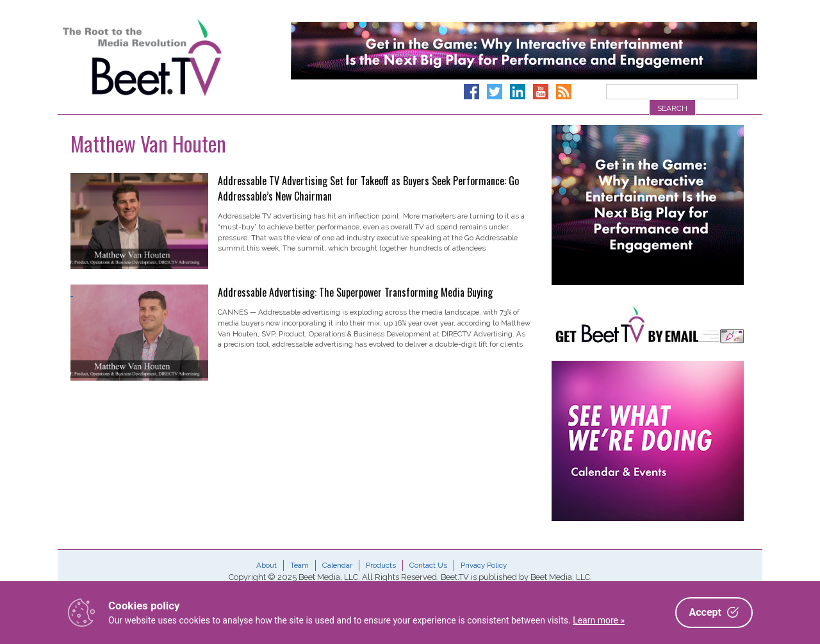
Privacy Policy (484, 565)
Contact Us (428, 565)
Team (299, 565)
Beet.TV (175, 58)
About (266, 565)
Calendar (337, 565)
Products (381, 565)
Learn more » (599, 620)
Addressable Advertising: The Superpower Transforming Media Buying (355, 292)
